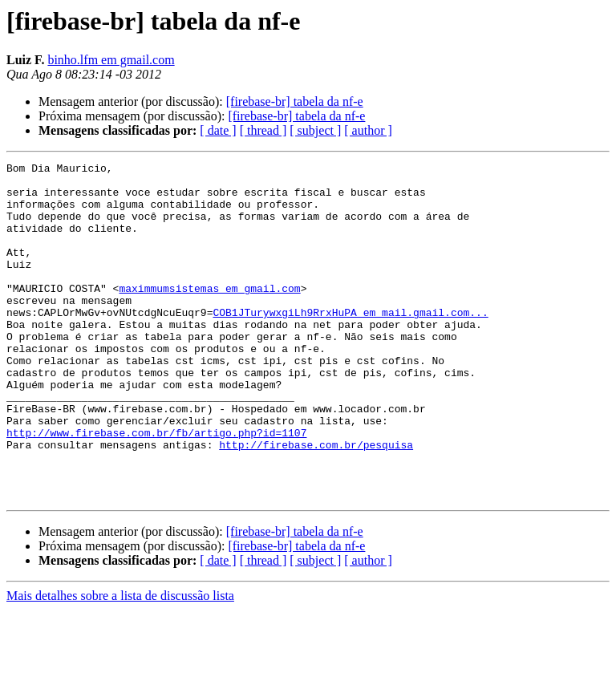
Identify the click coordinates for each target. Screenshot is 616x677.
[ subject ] (315, 130)
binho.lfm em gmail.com (111, 60)
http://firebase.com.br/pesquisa (316, 502)
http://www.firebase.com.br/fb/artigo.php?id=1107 (156, 488)
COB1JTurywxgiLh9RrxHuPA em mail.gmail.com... (350, 343)
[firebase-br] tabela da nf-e (295, 101)
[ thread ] (263, 130)
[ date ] (218, 130)
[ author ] (368, 130)
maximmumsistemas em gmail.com (209, 314)
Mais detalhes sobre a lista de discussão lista (120, 663)
